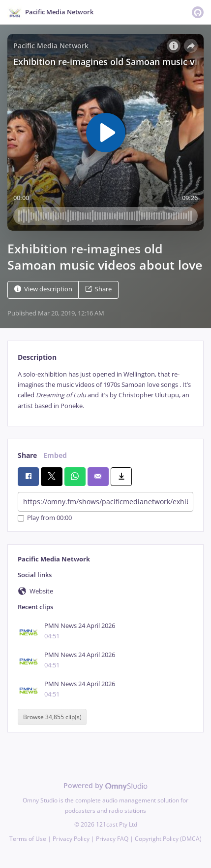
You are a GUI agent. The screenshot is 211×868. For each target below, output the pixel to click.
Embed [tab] (55, 455)
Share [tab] (27, 455)
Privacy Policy (71, 839)
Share (98, 289)
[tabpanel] (105, 390)
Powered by (105, 785)
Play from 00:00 (45, 518)
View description (43, 289)
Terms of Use (28, 839)
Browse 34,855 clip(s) (52, 717)
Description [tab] (37, 357)
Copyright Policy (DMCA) (168, 839)
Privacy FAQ (112, 839)
